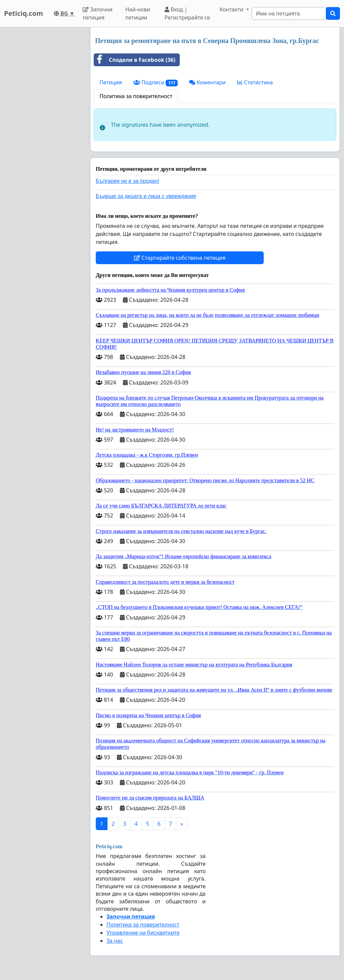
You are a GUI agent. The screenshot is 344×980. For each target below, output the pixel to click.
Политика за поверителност (136, 96)
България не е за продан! (127, 181)
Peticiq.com (24, 13)
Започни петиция (98, 13)
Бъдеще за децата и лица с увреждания (146, 196)
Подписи (156, 83)
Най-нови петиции (138, 13)
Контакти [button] (232, 9)
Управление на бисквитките (143, 933)
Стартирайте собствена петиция (180, 258)
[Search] (289, 13)
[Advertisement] (43, 128)
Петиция (111, 82)
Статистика (255, 82)
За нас (115, 941)
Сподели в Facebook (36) (135, 60)
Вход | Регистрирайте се (187, 13)
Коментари (207, 82)
